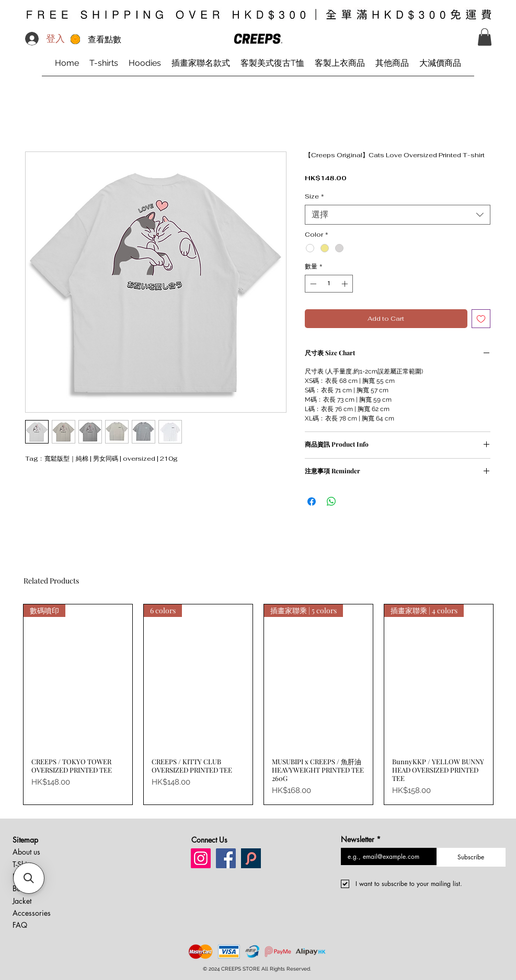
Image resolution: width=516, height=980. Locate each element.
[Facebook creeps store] (226, 858)
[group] (258, 704)
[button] (485, 37)
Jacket (22, 901)
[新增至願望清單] (481, 319)
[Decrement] (312, 284)
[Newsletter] (386, 856)
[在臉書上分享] (312, 501)
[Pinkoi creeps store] (251, 858)
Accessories (32, 913)
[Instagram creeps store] (201, 858)
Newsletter (361, 839)
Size (314, 197)
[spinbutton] (329, 284)
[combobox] (398, 215)
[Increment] (346, 284)
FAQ (20, 925)
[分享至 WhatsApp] (331, 501)
